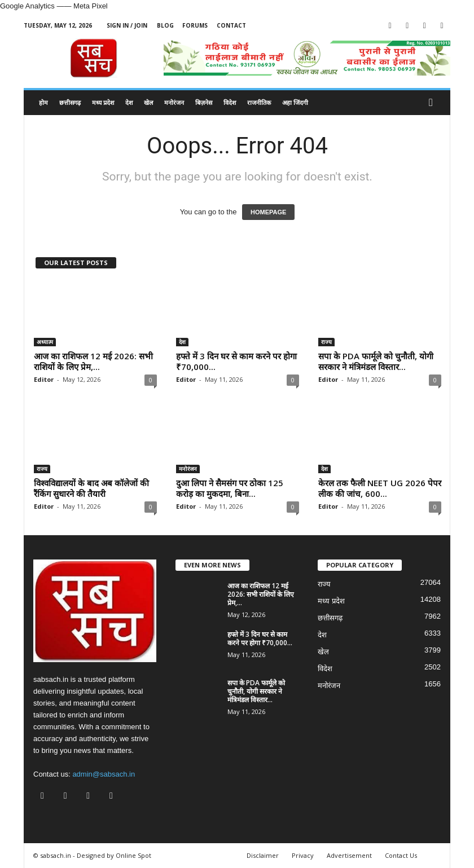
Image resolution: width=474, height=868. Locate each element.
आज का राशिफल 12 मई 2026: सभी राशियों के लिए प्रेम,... (93, 361)
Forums (195, 25)
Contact (231, 25)
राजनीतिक (259, 102)
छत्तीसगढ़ (70, 102)
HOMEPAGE (268, 212)
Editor (44, 379)
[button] (433, 103)
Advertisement (349, 855)
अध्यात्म (45, 342)
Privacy (303, 855)
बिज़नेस (204, 102)
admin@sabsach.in (104, 774)
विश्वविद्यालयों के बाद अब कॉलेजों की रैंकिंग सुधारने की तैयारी (91, 488)
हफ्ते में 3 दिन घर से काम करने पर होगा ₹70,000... (236, 361)
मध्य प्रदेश (103, 102)
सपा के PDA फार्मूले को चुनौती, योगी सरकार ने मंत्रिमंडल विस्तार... (376, 361)
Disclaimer (263, 855)
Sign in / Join (127, 25)
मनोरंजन (174, 102)
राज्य (326, 342)
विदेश (230, 102)
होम (43, 102)
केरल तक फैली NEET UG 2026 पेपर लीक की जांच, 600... (380, 488)
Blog (165, 25)
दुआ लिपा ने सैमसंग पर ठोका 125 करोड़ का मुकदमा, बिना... (230, 488)
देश (129, 102)
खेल (148, 102)
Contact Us (401, 855)
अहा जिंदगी (295, 102)
